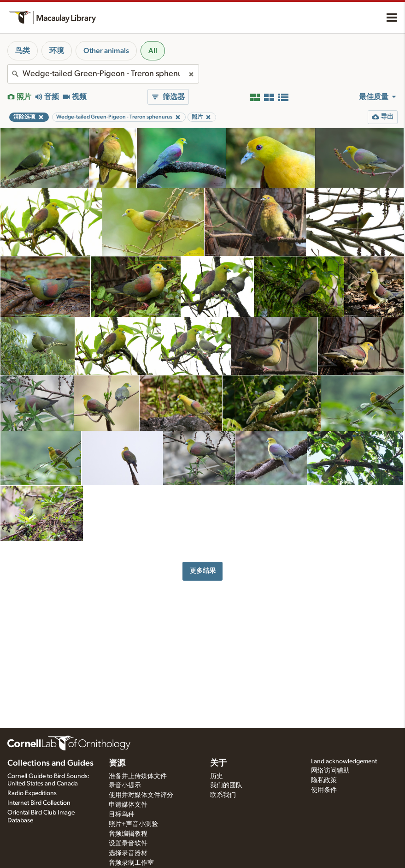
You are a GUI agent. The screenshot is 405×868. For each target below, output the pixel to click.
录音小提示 (125, 785)
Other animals (106, 51)
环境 (57, 51)
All (153, 51)
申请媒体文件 (128, 805)
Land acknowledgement (344, 761)
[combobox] (103, 74)
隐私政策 (324, 780)
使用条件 (324, 790)
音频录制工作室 (131, 863)
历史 (217, 776)
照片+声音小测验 (133, 824)
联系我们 (223, 795)
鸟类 (23, 51)
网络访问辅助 (330, 771)
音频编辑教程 (128, 834)
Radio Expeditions (32, 793)
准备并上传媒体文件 (138, 776)
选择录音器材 (128, 853)
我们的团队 (226, 785)
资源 (117, 763)
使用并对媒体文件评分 (141, 795)
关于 (218, 763)
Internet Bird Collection (39, 803)
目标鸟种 (122, 814)
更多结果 (203, 571)
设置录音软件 (128, 844)
